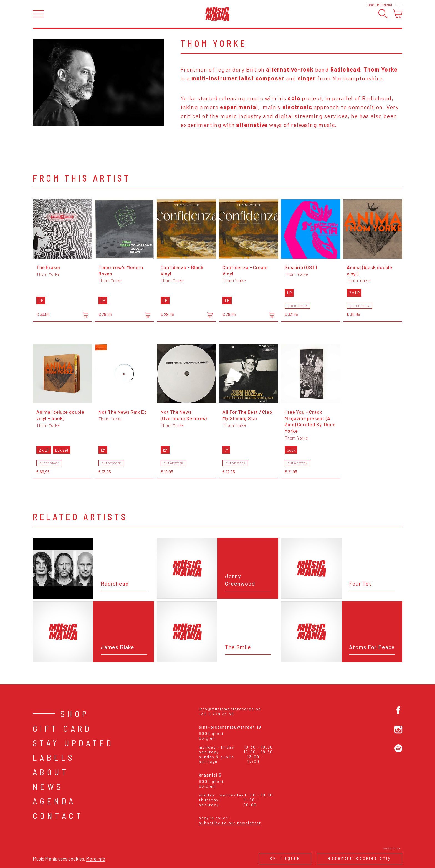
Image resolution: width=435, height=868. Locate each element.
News (48, 787)
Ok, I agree (285, 858)
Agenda (54, 801)
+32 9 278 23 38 (217, 714)
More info (96, 859)
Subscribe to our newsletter (230, 823)
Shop (75, 714)
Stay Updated (73, 743)
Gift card (63, 728)
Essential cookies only (360, 858)
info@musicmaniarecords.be (230, 709)
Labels (54, 757)
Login (399, 5)
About (51, 772)
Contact (58, 816)
